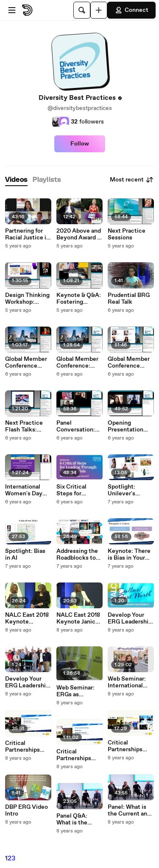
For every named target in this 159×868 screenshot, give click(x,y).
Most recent (132, 180)
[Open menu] (12, 10)
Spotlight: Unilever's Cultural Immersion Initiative (123, 490)
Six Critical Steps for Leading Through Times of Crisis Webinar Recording (79, 490)
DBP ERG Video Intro (26, 810)
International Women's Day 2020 (24, 490)
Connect (131, 10)
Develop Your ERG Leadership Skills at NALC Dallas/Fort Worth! (130, 618)
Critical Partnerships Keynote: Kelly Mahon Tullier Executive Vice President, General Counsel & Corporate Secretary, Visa (130, 746)
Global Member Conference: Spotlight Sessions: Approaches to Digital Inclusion (79, 363)
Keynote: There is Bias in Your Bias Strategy (129, 555)
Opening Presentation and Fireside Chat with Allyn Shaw (129, 426)
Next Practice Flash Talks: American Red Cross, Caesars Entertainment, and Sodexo (26, 426)
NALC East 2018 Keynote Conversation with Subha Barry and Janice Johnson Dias (28, 618)
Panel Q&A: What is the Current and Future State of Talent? (77, 819)
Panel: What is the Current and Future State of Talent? (129, 810)
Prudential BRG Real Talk (129, 299)
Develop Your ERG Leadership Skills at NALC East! (27, 682)
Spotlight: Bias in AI (25, 555)
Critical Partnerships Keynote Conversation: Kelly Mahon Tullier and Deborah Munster (24, 747)
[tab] (16, 180)
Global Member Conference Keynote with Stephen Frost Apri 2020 (26, 363)
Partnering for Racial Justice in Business (27, 234)
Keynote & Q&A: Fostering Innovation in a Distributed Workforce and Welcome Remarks (79, 299)
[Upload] (99, 10)
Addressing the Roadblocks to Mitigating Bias (77, 555)
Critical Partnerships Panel (74, 755)
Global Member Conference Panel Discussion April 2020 (130, 363)
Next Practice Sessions (127, 234)
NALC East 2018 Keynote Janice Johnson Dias (78, 618)
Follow (80, 144)
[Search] (82, 10)
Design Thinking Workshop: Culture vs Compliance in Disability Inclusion (27, 299)
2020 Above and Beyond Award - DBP (79, 234)
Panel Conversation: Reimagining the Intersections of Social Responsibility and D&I (79, 426)
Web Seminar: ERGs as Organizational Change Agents (77, 691)
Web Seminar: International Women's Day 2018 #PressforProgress (130, 682)
